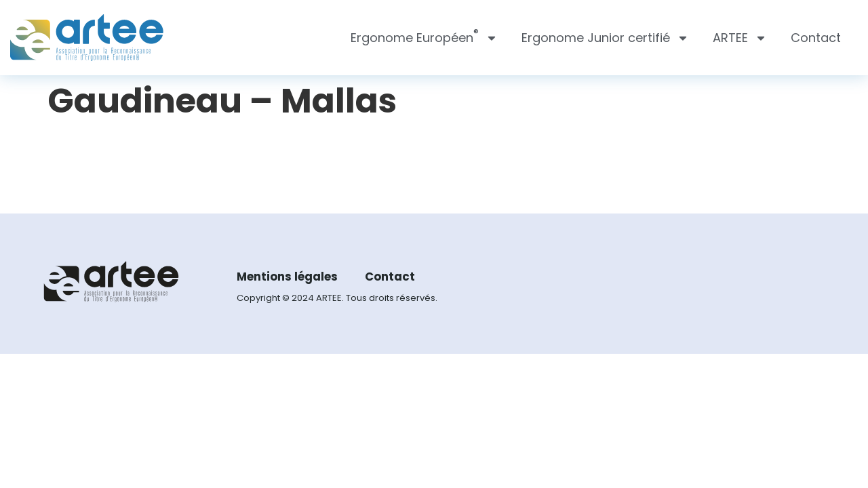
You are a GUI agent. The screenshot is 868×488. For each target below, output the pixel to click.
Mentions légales (291, 279)
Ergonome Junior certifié (605, 38)
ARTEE (740, 38)
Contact (816, 38)
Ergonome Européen (424, 38)
